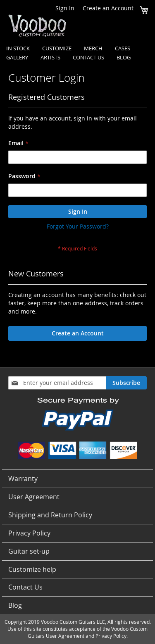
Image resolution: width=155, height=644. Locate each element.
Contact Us (25, 587)
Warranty (23, 479)
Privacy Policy (29, 533)
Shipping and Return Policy (50, 515)
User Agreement (34, 497)
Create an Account (108, 8)
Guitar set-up (29, 551)
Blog (15, 605)
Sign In (65, 8)
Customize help (32, 569)
